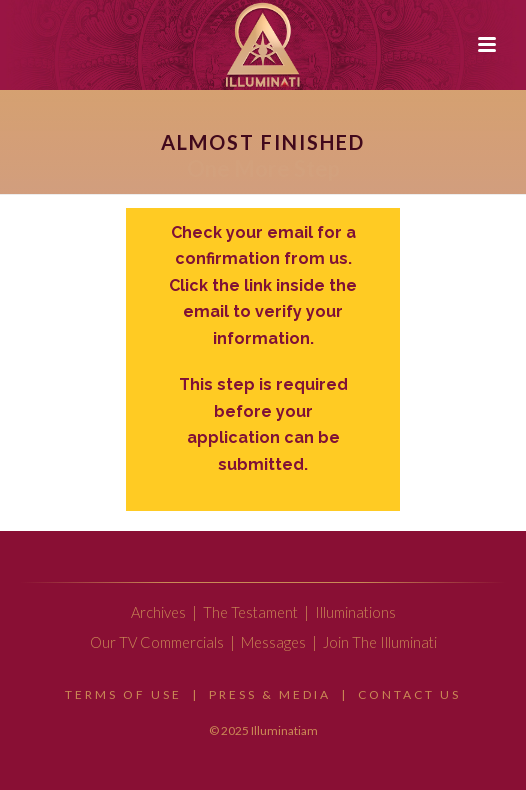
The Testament (250, 612)
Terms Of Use (123, 694)
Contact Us (409, 694)
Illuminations (355, 612)
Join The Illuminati (380, 642)
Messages (273, 642)
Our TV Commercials (157, 642)
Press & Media (270, 694)
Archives (158, 612)
